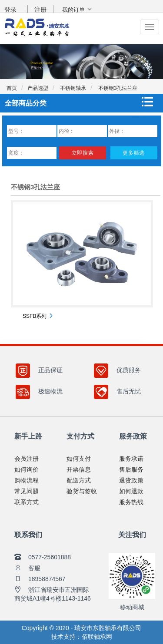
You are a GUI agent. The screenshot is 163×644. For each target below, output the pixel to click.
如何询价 (27, 469)
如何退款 (131, 491)
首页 (12, 88)
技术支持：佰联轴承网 (82, 637)
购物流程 (27, 480)
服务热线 (131, 502)
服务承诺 (131, 459)
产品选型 (38, 88)
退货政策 (131, 480)
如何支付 (79, 459)
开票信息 (79, 469)
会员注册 (27, 459)
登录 (10, 10)
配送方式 (79, 480)
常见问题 (27, 491)
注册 (40, 10)
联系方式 (27, 502)
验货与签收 (82, 491)
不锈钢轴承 (72, 88)
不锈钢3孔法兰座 (117, 88)
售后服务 (131, 469)
